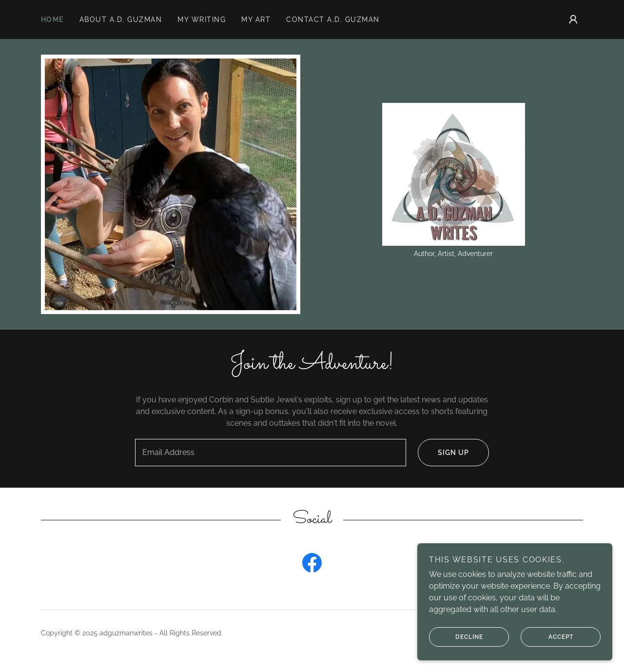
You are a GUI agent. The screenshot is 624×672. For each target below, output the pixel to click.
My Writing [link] (202, 20)
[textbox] (270, 453)
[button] (573, 20)
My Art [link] (256, 20)
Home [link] (52, 20)
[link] (454, 173)
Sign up (443, 453)
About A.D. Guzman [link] (121, 20)
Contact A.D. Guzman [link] (333, 20)
